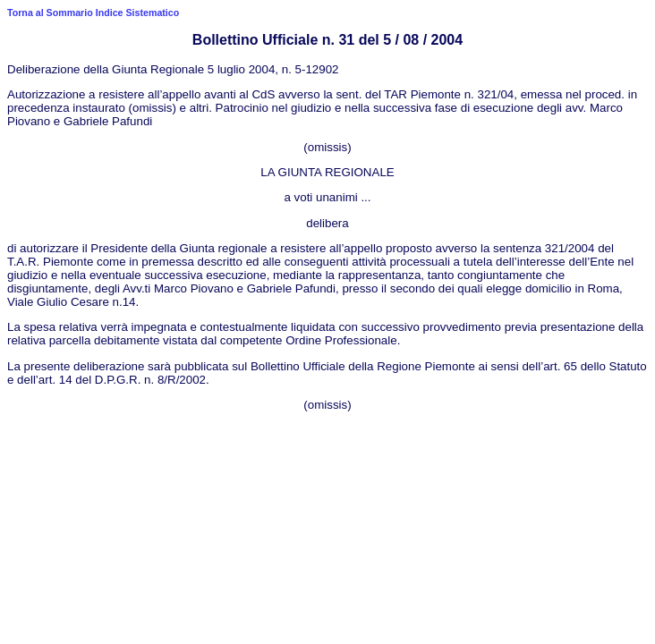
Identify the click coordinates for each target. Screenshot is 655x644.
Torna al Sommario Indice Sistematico (93, 13)
